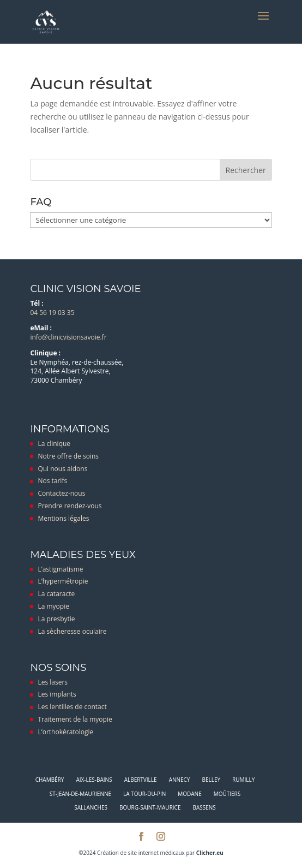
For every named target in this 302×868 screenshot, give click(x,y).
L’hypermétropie (63, 581)
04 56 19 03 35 (52, 313)
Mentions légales (63, 518)
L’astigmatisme (60, 569)
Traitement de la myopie (75, 719)
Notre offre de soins (68, 456)
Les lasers (53, 682)
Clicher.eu (210, 853)
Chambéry (50, 780)
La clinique (54, 444)
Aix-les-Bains (94, 780)
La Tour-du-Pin (144, 794)
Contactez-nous (61, 493)
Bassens (204, 807)
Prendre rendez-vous (70, 506)
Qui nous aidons (62, 469)
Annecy (180, 780)
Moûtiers (227, 794)
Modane (189, 794)
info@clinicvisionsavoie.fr (68, 337)
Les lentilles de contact (72, 707)
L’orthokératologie (65, 732)
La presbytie (56, 619)
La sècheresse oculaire (72, 631)
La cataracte (56, 594)
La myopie (53, 606)
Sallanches (91, 807)
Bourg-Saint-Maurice (150, 807)
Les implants (57, 694)
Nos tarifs (52, 481)
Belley (211, 780)
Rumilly (243, 780)
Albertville (141, 780)
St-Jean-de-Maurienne (80, 794)
